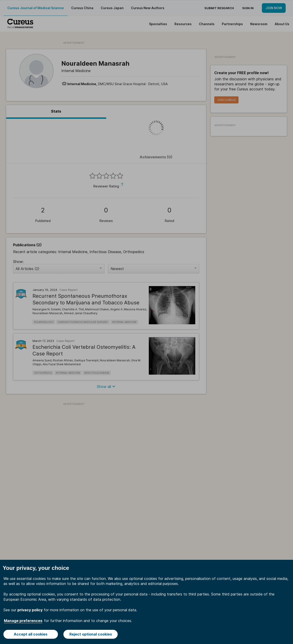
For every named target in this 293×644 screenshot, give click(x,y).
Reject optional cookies (91, 634)
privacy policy (30, 610)
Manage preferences (23, 621)
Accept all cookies (31, 634)
